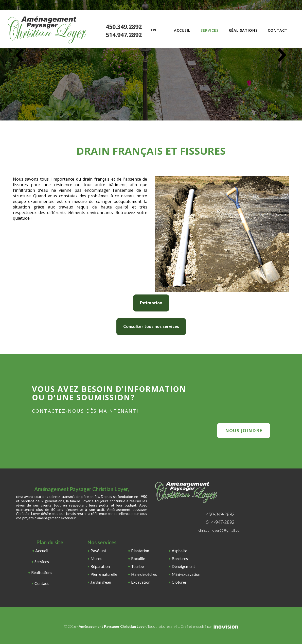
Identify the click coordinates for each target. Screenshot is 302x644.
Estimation (151, 303)
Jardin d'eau (101, 582)
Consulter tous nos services (151, 326)
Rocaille (138, 558)
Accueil (182, 30)
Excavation (141, 582)
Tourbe (137, 566)
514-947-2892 (220, 522)
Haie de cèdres (144, 574)
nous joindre (244, 430)
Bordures (180, 558)
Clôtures (179, 582)
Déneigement (183, 566)
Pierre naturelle (104, 574)
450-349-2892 (220, 514)
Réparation (100, 566)
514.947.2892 (124, 35)
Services (210, 30)
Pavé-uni (98, 551)
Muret (96, 558)
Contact (278, 30)
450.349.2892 (124, 27)
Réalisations (243, 30)
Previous (20, 55)
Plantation (140, 551)
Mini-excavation (186, 574)
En (154, 30)
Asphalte (179, 551)
